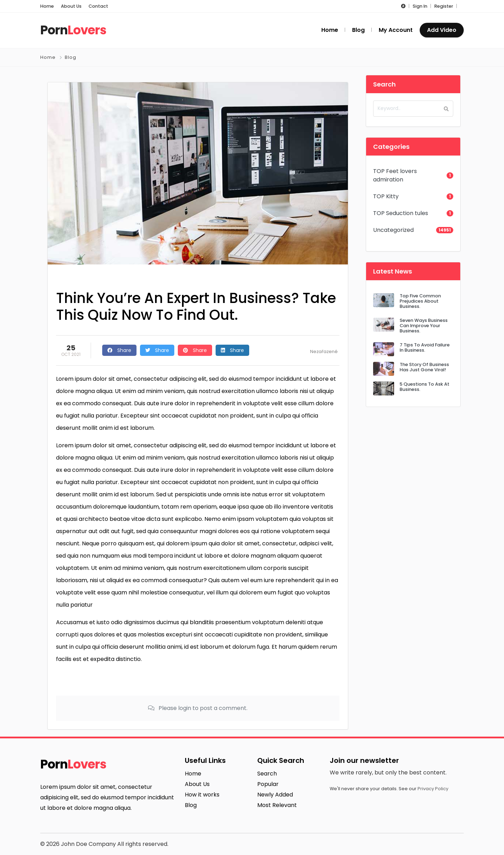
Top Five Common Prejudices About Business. (420, 301)
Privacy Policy (433, 789)
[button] (403, 6)
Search (267, 774)
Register (444, 6)
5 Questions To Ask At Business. (425, 387)
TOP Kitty (386, 196)
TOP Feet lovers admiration (395, 175)
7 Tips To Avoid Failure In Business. (425, 347)
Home (47, 6)
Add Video (442, 30)
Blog (71, 57)
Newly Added (275, 795)
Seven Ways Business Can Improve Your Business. (424, 326)
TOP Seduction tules (401, 213)
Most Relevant (277, 805)
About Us (71, 6)
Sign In (420, 6)
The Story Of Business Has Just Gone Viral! (424, 367)
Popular (268, 784)
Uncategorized (393, 230)
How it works (202, 795)
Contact (98, 6)
